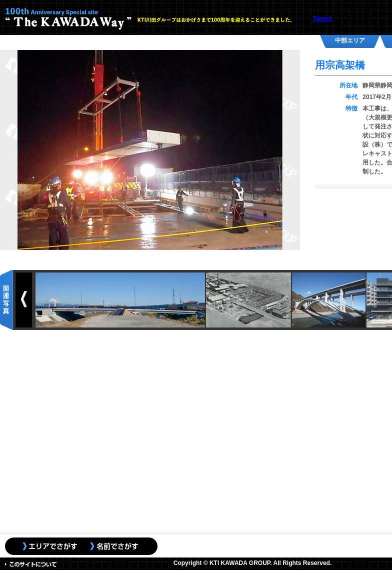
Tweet (322, 18)
